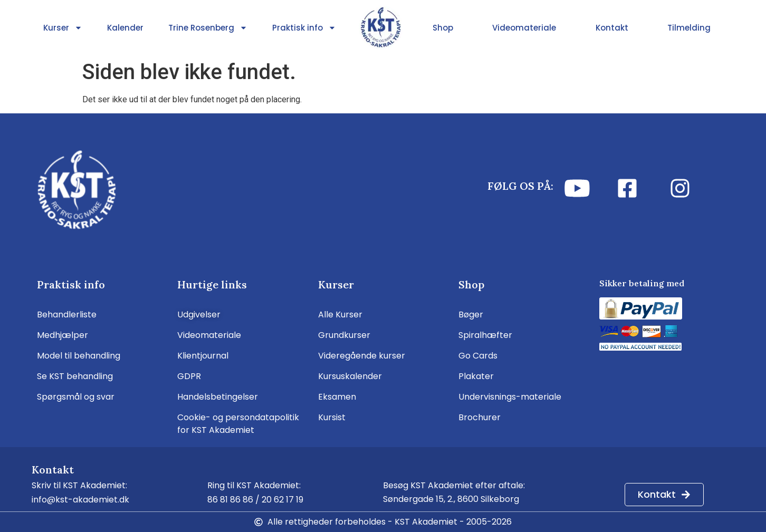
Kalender (125, 28)
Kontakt (612, 28)
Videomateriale (524, 28)
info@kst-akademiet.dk (80, 500)
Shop (443, 28)
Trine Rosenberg (208, 28)
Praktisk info (304, 28)
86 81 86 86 (230, 500)
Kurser (63, 28)
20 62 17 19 (283, 500)
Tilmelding (689, 28)
